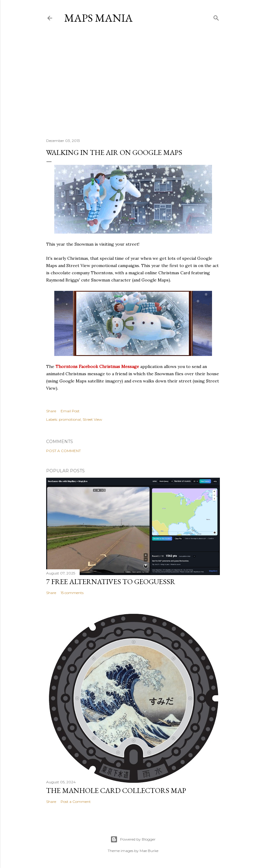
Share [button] (51, 411)
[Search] (216, 17)
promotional (70, 419)
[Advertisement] (133, 81)
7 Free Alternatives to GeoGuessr (111, 582)
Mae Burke (149, 851)
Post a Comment (63, 451)
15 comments (72, 593)
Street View (92, 419)
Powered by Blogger (133, 839)
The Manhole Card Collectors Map (116, 790)
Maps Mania (98, 18)
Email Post (70, 411)
